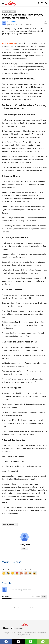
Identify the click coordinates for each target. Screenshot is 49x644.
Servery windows (9, 43)
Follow (25, 548)
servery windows (10, 525)
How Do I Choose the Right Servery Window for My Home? (22, 16)
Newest (44, 596)
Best (33, 596)
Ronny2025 (12, 22)
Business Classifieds (9, 11)
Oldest (38, 596)
